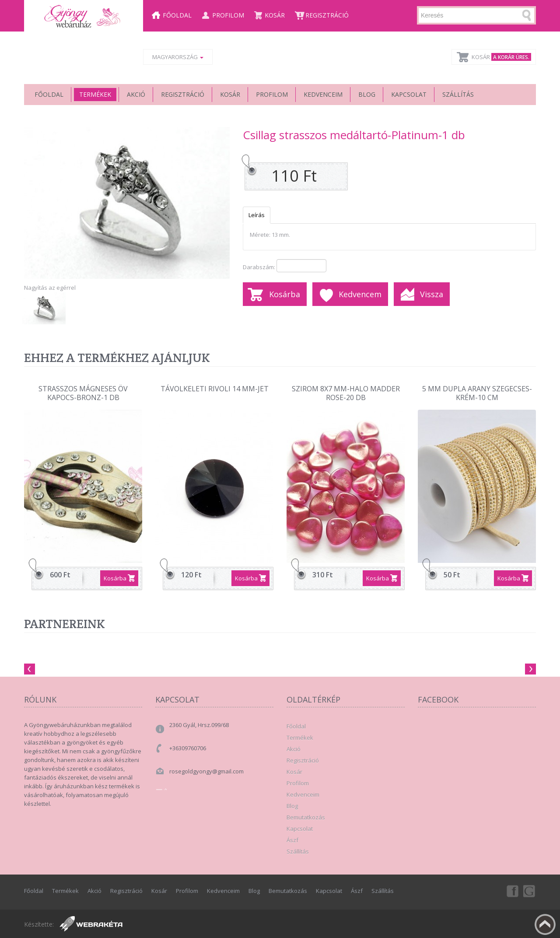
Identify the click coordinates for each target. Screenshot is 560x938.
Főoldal (177, 15)
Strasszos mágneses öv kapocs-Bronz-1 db (83, 393)
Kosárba (285, 294)
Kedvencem (360, 294)
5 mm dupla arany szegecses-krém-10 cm (477, 393)
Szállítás (458, 94)
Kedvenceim (323, 94)
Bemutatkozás (306, 817)
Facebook (512, 891)
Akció (136, 94)
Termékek (95, 94)
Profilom (228, 15)
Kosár (275, 15)
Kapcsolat (409, 94)
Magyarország (178, 57)
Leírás (257, 215)
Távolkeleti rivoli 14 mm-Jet (215, 389)
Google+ (530, 891)
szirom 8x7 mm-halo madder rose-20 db (346, 393)
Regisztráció (327, 15)
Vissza (432, 294)
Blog (367, 94)
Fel (545, 924)
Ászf (292, 840)
